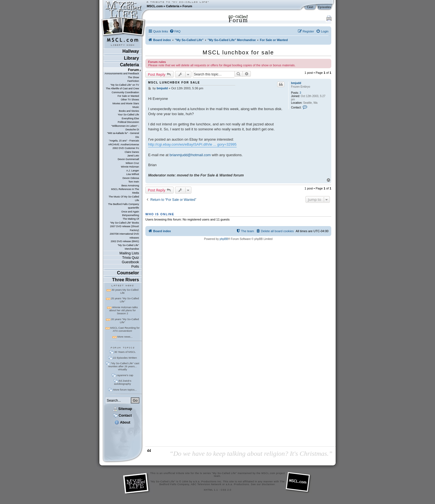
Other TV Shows (130, 100)
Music (136, 107)
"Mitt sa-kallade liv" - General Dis (123, 135)
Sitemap (122, 409)
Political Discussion (128, 122)
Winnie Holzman (130, 167)
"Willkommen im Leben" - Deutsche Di (125, 128)
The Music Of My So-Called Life (124, 198)
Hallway (131, 51)
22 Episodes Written (125, 358)
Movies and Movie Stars (126, 103)
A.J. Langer (133, 171)
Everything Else (130, 118)
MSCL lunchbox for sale (238, 52)
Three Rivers (126, 280)
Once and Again (130, 212)
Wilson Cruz (132, 163)
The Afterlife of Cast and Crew (122, 88)
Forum (187, 6)
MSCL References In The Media (125, 191)
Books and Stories (129, 111)
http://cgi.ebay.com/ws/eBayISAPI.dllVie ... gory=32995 (192, 144)
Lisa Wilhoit (133, 174)
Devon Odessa (131, 178)
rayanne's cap (125, 375)
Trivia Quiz (131, 258)
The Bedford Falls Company (123, 204)
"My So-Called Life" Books (125, 223)
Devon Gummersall (128, 159)
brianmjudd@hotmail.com (190, 155)
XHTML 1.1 (211, 490)
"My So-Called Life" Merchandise (128, 247)
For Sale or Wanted (128, 96)
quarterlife (133, 208)
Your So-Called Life (128, 115)
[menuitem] (175, 31)
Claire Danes (132, 152)
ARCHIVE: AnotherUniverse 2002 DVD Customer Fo (124, 146)
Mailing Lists (129, 253)
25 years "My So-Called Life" (125, 300)
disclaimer (268, 484)
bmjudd (296, 83)
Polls (135, 266)
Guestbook (130, 262)
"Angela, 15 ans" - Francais (124, 141)
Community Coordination (125, 92)
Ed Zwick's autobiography (123, 382)
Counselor (128, 273)
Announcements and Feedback (122, 74)
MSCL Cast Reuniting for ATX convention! (125, 329)
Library (131, 58)
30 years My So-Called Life (125, 291)
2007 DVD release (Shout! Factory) (124, 228)
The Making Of (131, 219)
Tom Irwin (134, 182)
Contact (122, 415)
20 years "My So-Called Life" (125, 321)
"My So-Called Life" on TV (125, 85)
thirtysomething (131, 215)
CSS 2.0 (226, 490)
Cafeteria (173, 6)
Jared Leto (133, 156)
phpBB (224, 239)
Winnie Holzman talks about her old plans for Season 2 (124, 310)
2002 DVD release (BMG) (125, 241)
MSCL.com (155, 6)
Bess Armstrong (130, 186)
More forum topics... (125, 390)
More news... (125, 337)
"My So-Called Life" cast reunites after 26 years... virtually (124, 366)
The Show (133, 77)
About (122, 422)
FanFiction (133, 81)
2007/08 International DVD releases (124, 236)
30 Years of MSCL (125, 352)
